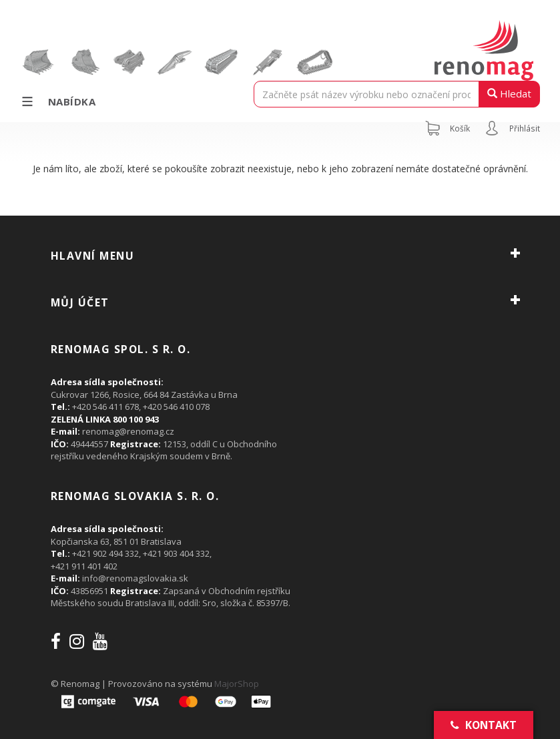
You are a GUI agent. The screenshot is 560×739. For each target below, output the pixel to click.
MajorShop (237, 684)
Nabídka (58, 101)
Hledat (509, 93)
